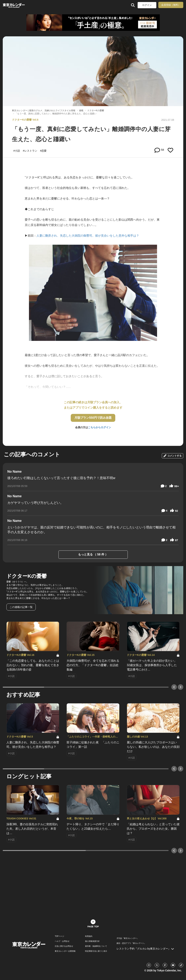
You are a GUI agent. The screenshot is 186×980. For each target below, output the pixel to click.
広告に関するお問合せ (64, 946)
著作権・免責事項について (96, 946)
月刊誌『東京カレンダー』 (128, 938)
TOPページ (59, 936)
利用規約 (89, 936)
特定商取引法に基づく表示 (96, 951)
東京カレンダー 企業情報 (65, 951)
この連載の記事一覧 (21, 607)
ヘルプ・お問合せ (62, 941)
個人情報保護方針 (92, 941)
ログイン (147, 5)
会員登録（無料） (171, 5)
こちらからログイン (100, 427)
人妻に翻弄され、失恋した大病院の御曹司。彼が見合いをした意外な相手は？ (88, 236)
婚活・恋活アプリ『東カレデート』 (131, 943)
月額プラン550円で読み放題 (93, 418)
